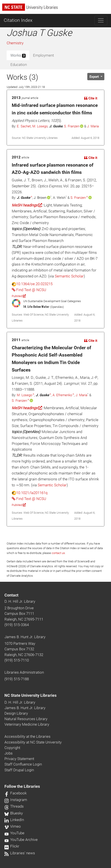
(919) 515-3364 (17, 625)
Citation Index (18, 20)
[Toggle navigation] (101, 20)
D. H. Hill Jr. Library (20, 601)
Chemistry (15, 43)
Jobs (9, 753)
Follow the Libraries (22, 786)
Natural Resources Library (26, 719)
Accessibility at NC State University (33, 742)
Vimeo (13, 826)
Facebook (16, 793)
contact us (58, 553)
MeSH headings (27, 205)
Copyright (12, 748)
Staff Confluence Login (23, 764)
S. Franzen (72, 126)
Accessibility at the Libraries (27, 736)
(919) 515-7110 (17, 660)
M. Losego (40, 126)
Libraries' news (20, 853)
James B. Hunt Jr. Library (25, 637)
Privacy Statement (19, 759)
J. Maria (93, 126)
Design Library (16, 713)
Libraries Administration (24, 672)
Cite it (91, 98)
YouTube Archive (21, 840)
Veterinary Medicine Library (27, 724)
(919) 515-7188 (17, 679)
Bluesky (14, 813)
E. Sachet (24, 126)
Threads (14, 806)
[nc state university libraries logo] (57, 9)
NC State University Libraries (30, 695)
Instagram (16, 800)
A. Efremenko (62, 395)
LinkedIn (14, 820)
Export (95, 77)
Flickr (12, 846)
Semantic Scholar (69, 276)
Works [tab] (18, 56)
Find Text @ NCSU (29, 290)
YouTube (14, 833)
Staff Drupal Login (19, 770)
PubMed (19, 296)
